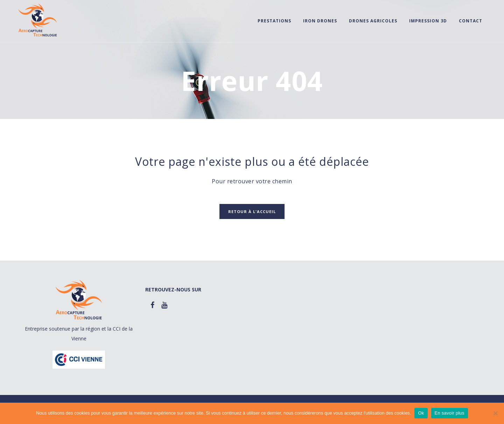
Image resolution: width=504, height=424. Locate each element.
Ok (421, 413)
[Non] (495, 413)
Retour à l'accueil (252, 211)
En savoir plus (450, 413)
